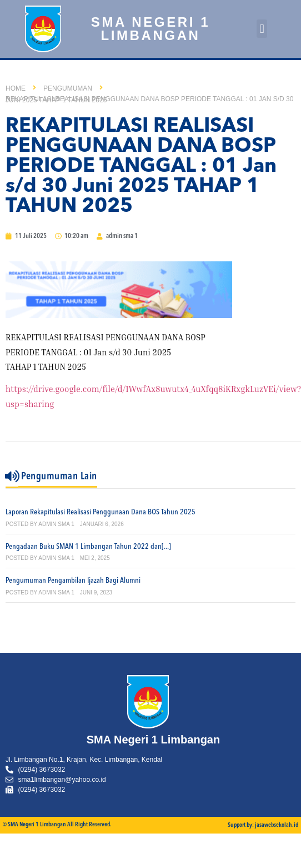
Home (16, 89)
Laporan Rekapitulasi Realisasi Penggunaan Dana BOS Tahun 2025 (101, 512)
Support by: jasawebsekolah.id (263, 825)
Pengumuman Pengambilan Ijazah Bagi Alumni (73, 581)
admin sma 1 (56, 524)
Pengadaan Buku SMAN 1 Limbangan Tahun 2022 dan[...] (88, 547)
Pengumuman (68, 89)
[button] (262, 29)
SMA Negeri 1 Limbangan (150, 29)
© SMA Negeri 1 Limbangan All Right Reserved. (57, 825)
